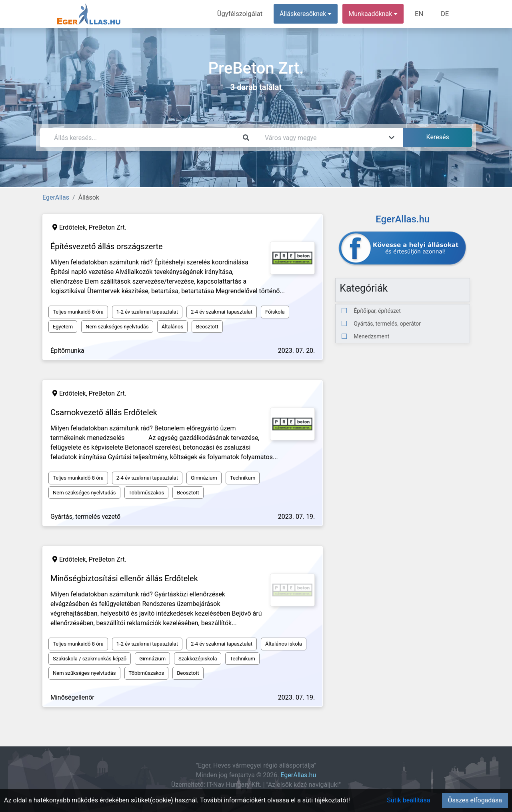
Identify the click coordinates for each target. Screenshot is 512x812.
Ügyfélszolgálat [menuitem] (243, 14)
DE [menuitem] (445, 14)
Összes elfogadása (475, 800)
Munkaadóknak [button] (375, 14)
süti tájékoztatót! (326, 800)
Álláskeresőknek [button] (308, 14)
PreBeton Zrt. (108, 227)
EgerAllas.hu (298, 775)
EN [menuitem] (421, 14)
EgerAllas (56, 197)
